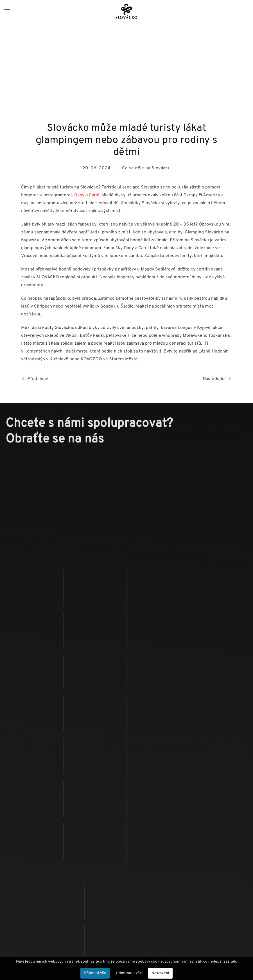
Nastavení (160, 973)
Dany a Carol (87, 195)
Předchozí (35, 379)
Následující (217, 379)
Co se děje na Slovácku (146, 168)
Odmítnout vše (129, 973)
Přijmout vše (95, 973)
